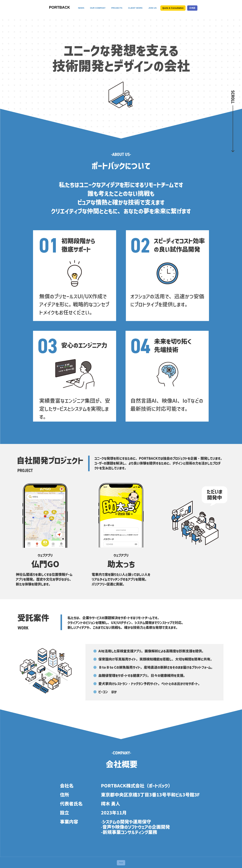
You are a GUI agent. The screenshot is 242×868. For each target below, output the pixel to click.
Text (121, 863)
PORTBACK (60, 7)
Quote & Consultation (173, 8)
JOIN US (152, 8)
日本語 (192, 8)
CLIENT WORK (135, 8)
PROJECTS (117, 8)
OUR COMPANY (98, 8)
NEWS (81, 8)
